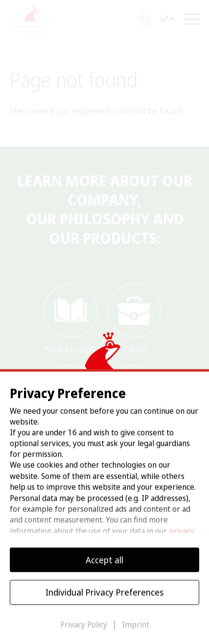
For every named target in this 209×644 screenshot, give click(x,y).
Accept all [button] (104, 567)
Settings (65, 535)
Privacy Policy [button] (85, 632)
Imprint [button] (136, 632)
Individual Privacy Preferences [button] (104, 599)
